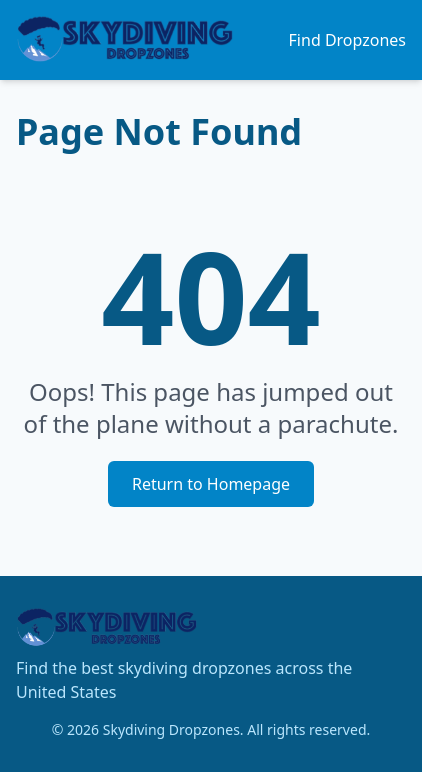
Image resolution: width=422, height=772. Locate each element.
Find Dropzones (347, 40)
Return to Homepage (211, 484)
